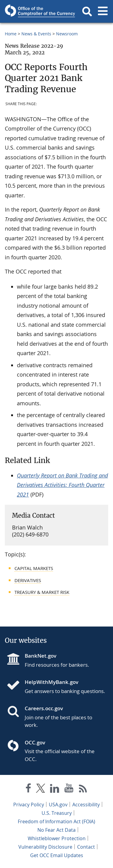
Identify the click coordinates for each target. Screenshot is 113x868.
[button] (87, 11)
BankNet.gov (41, 656)
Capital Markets (34, 568)
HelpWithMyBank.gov (52, 682)
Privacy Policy (29, 805)
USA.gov (58, 805)
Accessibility (86, 805)
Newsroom (67, 34)
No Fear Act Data (56, 830)
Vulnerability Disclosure (45, 847)
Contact (86, 847)
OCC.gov (35, 742)
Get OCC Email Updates (57, 855)
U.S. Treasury (57, 813)
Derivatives (28, 580)
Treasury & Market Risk (42, 592)
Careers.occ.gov (44, 708)
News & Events (36, 34)
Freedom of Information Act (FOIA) (56, 821)
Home (11, 34)
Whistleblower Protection (57, 838)
